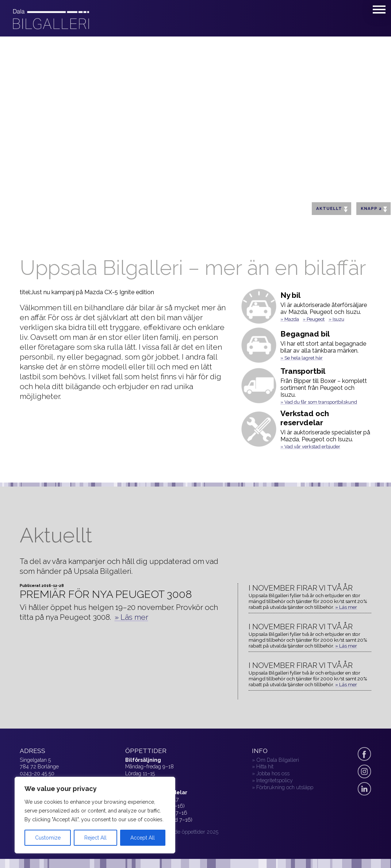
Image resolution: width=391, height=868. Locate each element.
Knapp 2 (374, 209)
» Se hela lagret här (302, 358)
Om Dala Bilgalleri (278, 760)
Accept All (143, 838)
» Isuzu (336, 319)
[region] (95, 815)
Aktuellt (332, 209)
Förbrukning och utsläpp (285, 787)
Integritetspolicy (275, 780)
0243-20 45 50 (37, 773)
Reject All (95, 838)
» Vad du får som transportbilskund (319, 402)
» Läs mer (131, 617)
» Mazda (290, 319)
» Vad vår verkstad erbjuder (310, 447)
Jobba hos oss (273, 773)
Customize (48, 838)
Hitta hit (265, 766)
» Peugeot (314, 319)
